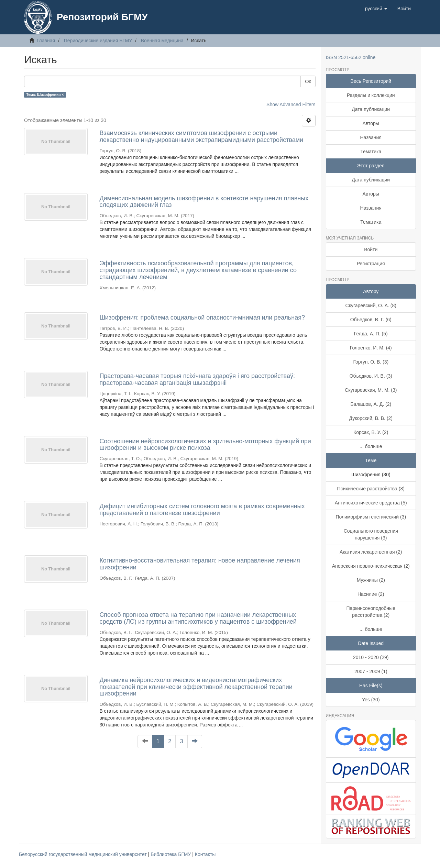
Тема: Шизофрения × (45, 94)
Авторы (371, 123)
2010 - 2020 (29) (371, 657)
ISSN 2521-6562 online (351, 57)
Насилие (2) (371, 594)
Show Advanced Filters (291, 104)
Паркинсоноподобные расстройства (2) (371, 612)
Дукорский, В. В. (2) (371, 418)
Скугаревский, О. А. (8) (371, 305)
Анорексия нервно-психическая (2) (371, 566)
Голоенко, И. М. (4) (371, 348)
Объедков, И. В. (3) (371, 376)
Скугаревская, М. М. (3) (371, 390)
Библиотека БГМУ (171, 854)
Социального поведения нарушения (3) (371, 534)
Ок (308, 81)
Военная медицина (162, 41)
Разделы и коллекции (371, 95)
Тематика (371, 152)
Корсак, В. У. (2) (371, 432)
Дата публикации (371, 109)
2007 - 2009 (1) (371, 671)
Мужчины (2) (371, 580)
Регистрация (371, 264)
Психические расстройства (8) (371, 489)
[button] (376, 9)
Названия (371, 137)
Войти (371, 249)
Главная (46, 41)
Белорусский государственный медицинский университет (84, 854)
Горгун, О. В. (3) (371, 362)
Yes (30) (371, 700)
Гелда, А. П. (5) (371, 334)
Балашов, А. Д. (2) (371, 404)
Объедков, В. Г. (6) (371, 320)
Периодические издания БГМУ (98, 41)
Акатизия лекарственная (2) (371, 552)
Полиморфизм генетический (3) (371, 517)
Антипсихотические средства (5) (371, 503)
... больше (371, 446)
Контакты (205, 854)
